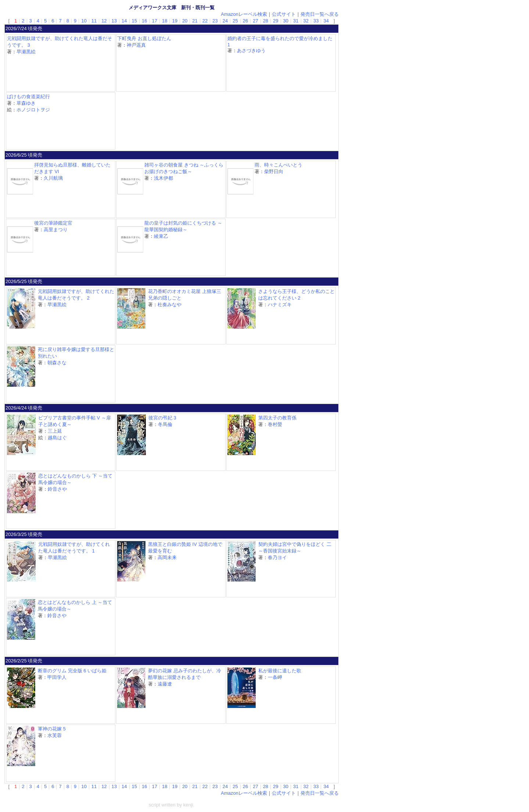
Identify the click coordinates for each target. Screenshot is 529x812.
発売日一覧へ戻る (320, 14)
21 (195, 21)
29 (276, 21)
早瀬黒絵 (26, 52)
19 (174, 21)
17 (154, 21)
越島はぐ (57, 438)
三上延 (55, 431)
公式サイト (284, 14)
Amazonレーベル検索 (244, 14)
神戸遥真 (136, 45)
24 (225, 21)
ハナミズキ (280, 305)
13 (114, 21)
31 (296, 21)
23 (215, 21)
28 (266, 21)
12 (104, 21)
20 (185, 21)
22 (205, 21)
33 (316, 21)
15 (134, 21)
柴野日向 (274, 171)
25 (235, 21)
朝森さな (57, 363)
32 (306, 21)
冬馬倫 (165, 424)
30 (286, 21)
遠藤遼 (165, 684)
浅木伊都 (163, 178)
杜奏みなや (170, 305)
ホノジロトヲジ (33, 110)
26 (245, 21)
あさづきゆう (251, 51)
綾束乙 (161, 236)
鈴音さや (57, 489)
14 (124, 21)
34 (326, 21)
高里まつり (56, 230)
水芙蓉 (55, 735)
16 (144, 21)
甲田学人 (57, 677)
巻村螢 (275, 424)
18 (165, 21)
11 (94, 21)
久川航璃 (53, 178)
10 (84, 21)
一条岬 (275, 677)
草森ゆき (26, 103)
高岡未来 (167, 557)
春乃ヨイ (277, 557)
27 (255, 21)
